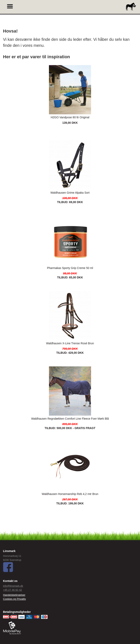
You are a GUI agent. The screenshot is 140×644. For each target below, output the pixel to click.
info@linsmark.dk (13, 586)
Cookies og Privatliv (14, 599)
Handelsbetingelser (14, 595)
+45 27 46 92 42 (12, 590)
